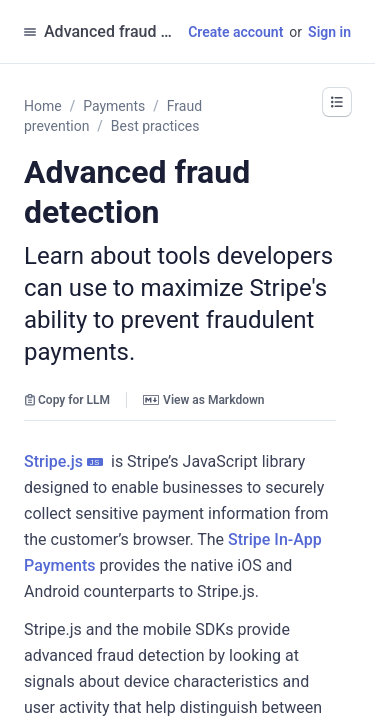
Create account (235, 32)
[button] (337, 102)
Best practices (155, 126)
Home (43, 106)
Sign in (329, 32)
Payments (114, 106)
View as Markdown (203, 400)
